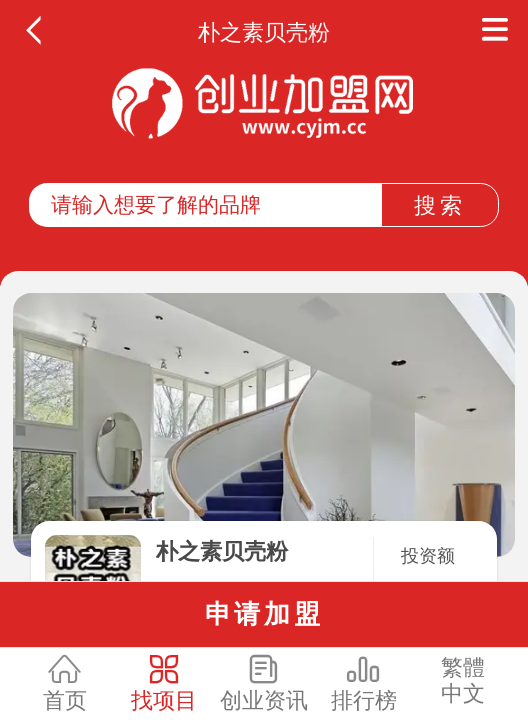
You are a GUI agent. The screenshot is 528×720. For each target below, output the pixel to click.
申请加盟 (264, 614)
